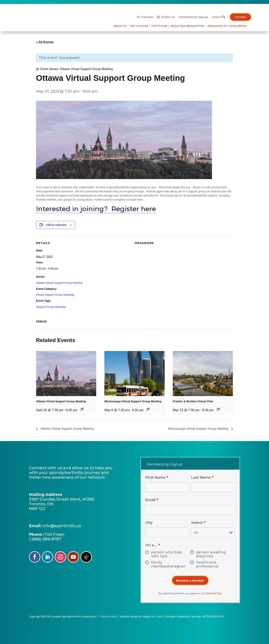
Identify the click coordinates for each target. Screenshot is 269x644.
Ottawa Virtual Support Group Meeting (59, 283)
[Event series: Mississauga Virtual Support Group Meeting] (148, 409)
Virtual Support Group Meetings (55, 295)
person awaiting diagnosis (211, 554)
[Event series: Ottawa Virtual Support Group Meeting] (82, 409)
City (149, 523)
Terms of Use (214, 593)
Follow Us (168, 17)
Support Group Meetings (51, 307)
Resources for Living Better (208, 26)
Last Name (202, 477)
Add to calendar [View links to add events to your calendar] (56, 225)
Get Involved (176, 26)
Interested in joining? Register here (96, 209)
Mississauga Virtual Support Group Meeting (133, 401)
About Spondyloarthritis (147, 26)
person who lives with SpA (167, 554)
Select (198, 523)
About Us (120, 26)
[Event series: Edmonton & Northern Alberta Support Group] (218, 409)
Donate (240, 17)
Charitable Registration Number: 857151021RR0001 (194, 617)
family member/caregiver (168, 564)
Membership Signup (193, 17)
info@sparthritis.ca (62, 526)
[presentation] (66, 374)
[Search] (218, 17)
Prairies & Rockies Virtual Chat (193, 401)
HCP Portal (239, 26)
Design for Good (152, 617)
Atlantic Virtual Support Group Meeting (67, 429)
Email (152, 500)
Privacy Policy (108, 617)
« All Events (45, 42)
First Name (157, 477)
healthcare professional (207, 564)
